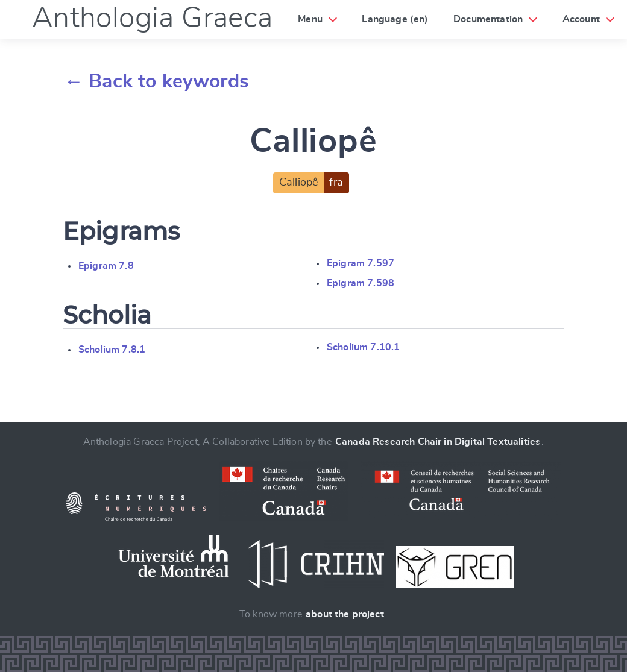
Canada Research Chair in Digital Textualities (438, 442)
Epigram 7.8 (106, 266)
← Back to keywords (156, 81)
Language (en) (395, 19)
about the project (345, 614)
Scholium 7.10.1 (363, 347)
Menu (310, 19)
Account (581, 19)
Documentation (488, 19)
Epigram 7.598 (361, 283)
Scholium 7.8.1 (112, 350)
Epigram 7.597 (361, 263)
